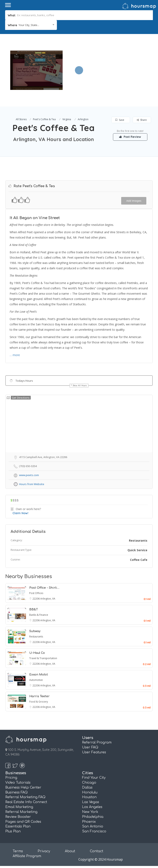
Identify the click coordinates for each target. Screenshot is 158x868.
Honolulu (90, 792)
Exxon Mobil (39, 675)
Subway (35, 631)
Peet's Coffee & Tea (44, 119)
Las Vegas (91, 802)
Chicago (89, 783)
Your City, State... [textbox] (29, 25)
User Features (94, 752)
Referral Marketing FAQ (25, 797)
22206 (36, 599)
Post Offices (36, 593)
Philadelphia (93, 817)
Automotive (36, 680)
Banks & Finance (39, 615)
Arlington (83, 119)
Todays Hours (24, 381)
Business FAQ (16, 792)
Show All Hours (80, 385)
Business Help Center (23, 788)
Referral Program (97, 742)
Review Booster (18, 817)
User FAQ (90, 747)
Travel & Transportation (43, 658)
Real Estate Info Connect (26, 802)
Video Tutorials (18, 783)
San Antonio (93, 826)
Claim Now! (20, 513)
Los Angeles (92, 807)
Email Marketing (19, 807)
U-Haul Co (37, 653)
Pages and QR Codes (23, 822)
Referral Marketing (21, 812)
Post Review (130, 137)
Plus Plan (13, 831)
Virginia (67, 119)
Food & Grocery (39, 702)
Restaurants (138, 540)
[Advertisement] (109, 63)
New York (90, 812)
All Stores (21, 119)
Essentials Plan (18, 826)
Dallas (87, 788)
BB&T (34, 609)
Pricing (11, 778)
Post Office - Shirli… (44, 588)
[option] (36, 70)
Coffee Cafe (139, 560)
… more (15, 355)
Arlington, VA (48, 599)
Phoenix (89, 822)
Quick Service (137, 550)
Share (142, 120)
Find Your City (94, 778)
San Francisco (94, 831)
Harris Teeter (39, 696)
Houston (89, 797)
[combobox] (31, 25)
